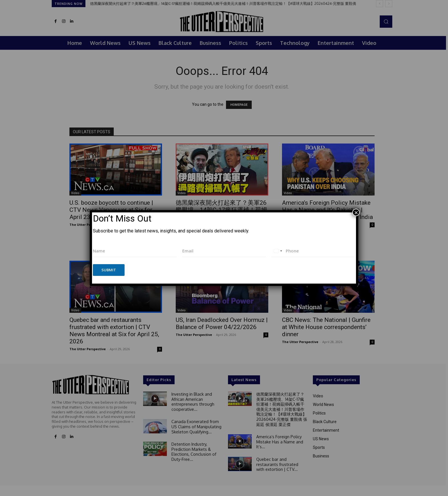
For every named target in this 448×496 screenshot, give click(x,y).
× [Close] (356, 212)
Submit (109, 270)
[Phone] (313, 251)
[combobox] (278, 251)
